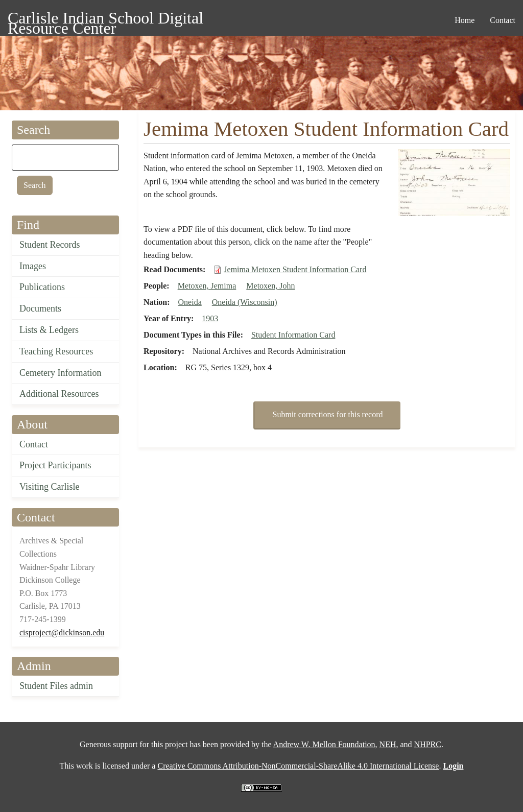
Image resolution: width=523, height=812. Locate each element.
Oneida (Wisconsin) (245, 302)
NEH (388, 744)
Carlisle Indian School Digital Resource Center (105, 20)
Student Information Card (293, 335)
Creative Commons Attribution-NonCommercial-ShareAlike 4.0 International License (298, 766)
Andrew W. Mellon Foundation (324, 744)
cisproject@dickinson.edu (62, 632)
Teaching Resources (56, 351)
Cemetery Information (60, 373)
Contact (34, 444)
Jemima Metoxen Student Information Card (295, 269)
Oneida (190, 302)
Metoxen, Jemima (207, 286)
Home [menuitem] (465, 20)
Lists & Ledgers (49, 330)
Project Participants (55, 465)
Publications (42, 287)
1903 (210, 318)
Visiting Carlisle (49, 487)
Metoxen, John (270, 286)
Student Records (50, 245)
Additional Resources (59, 394)
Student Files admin (56, 686)
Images (33, 266)
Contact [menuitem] (503, 20)
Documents (40, 308)
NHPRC (428, 744)
